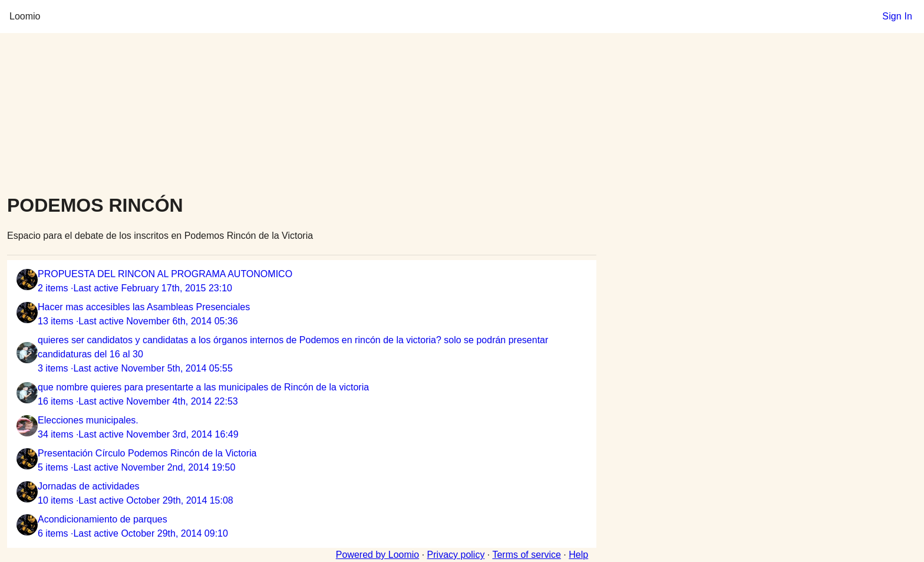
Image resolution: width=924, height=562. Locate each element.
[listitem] (302, 281)
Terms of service (526, 555)
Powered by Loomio (377, 555)
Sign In (897, 16)
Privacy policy (456, 555)
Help (578, 555)
